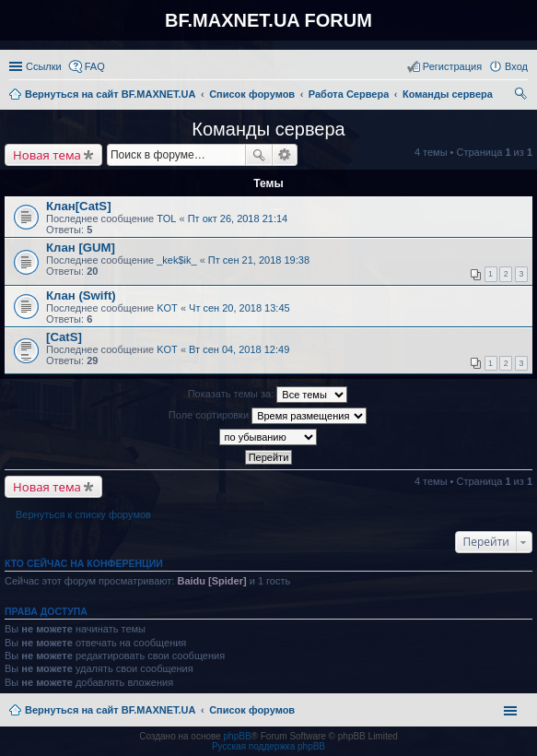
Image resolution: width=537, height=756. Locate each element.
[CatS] (64, 337)
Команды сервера (268, 129)
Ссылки (44, 66)
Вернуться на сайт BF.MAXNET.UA (110, 710)
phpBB (238, 736)
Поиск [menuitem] (522, 96)
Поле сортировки (268, 416)
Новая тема (47, 155)
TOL (166, 219)
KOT (167, 308)
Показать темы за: (268, 395)
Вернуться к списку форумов (83, 514)
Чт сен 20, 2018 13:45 (239, 308)
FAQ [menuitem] (95, 66)
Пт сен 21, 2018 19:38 (259, 260)
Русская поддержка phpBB (268, 746)
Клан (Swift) (81, 295)
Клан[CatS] (79, 206)
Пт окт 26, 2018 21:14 (238, 219)
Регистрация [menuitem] (452, 66)
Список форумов (252, 710)
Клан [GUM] (81, 248)
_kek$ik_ (176, 260)
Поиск (259, 155)
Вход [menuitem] (516, 66)
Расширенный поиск (285, 155)
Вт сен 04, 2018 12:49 (239, 349)
